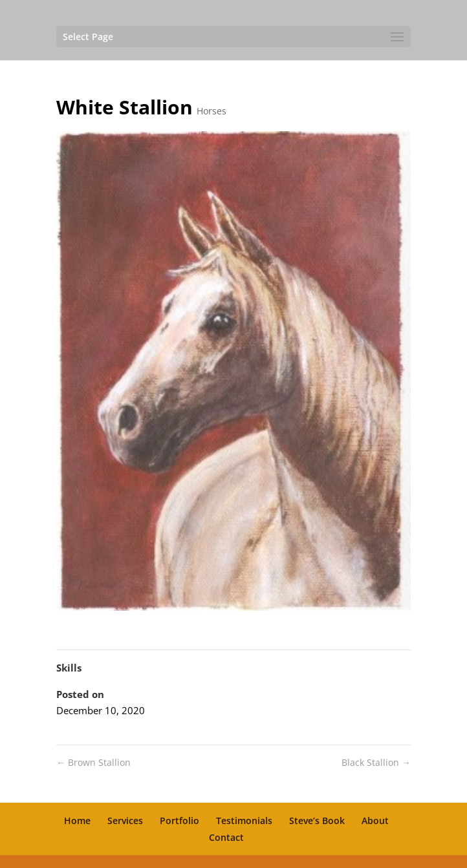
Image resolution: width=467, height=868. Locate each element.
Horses (212, 111)
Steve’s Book (317, 820)
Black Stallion (376, 762)
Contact (226, 837)
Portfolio (179, 820)
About (375, 820)
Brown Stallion (93, 762)
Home (77, 820)
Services (125, 820)
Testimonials (244, 820)
